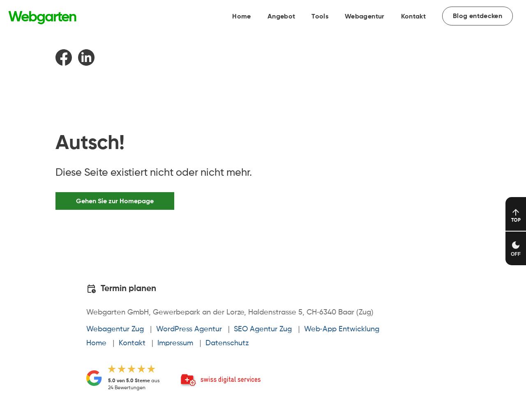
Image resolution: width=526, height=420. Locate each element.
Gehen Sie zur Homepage (115, 201)
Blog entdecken (478, 16)
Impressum (175, 343)
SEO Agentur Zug (263, 329)
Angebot (281, 17)
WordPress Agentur (189, 329)
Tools (320, 17)
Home (241, 17)
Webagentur (365, 17)
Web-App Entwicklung (342, 329)
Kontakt (413, 17)
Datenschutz (227, 343)
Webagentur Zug (115, 329)
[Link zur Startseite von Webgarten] (42, 18)
